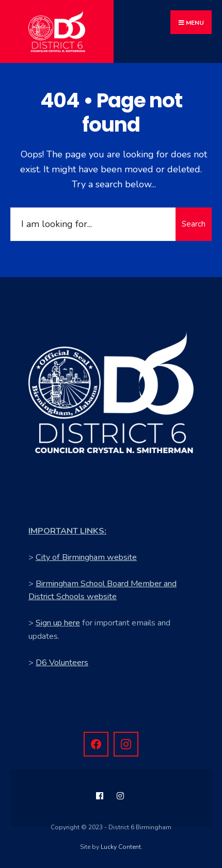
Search (194, 224)
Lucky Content (121, 847)
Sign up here (58, 623)
